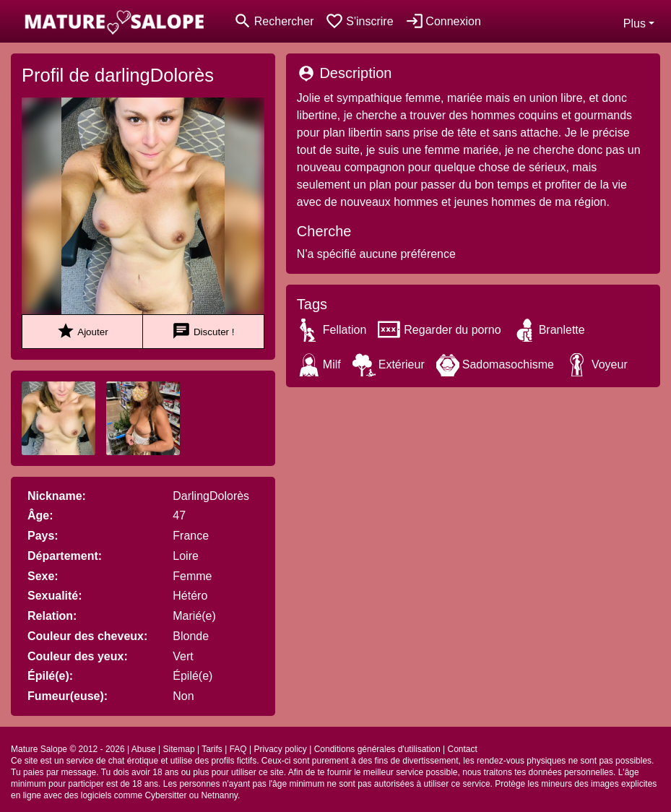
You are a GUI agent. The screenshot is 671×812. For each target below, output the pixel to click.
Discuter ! (203, 331)
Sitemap (179, 749)
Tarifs (212, 749)
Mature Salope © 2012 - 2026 (68, 749)
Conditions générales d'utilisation (377, 749)
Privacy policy (280, 749)
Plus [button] (635, 23)
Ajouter (82, 331)
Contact (463, 749)
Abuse (144, 749)
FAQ (238, 749)
